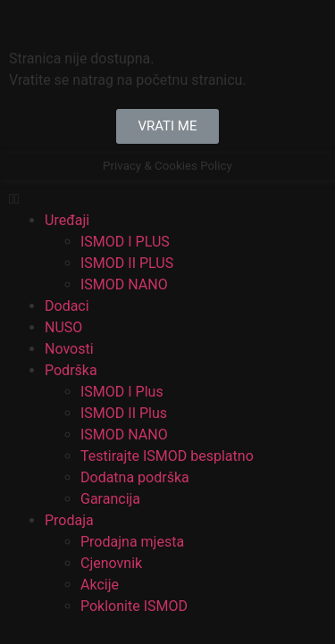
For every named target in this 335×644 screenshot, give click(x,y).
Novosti (69, 349)
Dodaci (67, 306)
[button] (167, 126)
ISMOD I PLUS (125, 242)
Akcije (100, 585)
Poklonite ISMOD (134, 606)
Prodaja (69, 520)
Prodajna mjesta (132, 542)
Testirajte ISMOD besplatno (167, 456)
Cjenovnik (111, 563)
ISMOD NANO (124, 284)
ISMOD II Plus (124, 413)
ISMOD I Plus (122, 392)
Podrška (71, 370)
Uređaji (67, 220)
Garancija (110, 499)
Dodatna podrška (135, 477)
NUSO (63, 327)
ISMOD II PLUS (127, 263)
